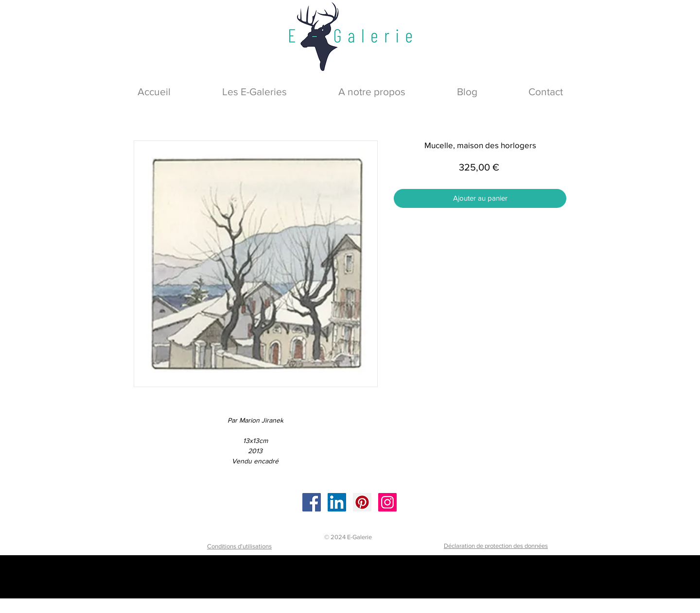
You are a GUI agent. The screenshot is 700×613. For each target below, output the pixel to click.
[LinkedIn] (337, 502)
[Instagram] (387, 502)
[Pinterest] (362, 502)
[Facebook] (312, 502)
